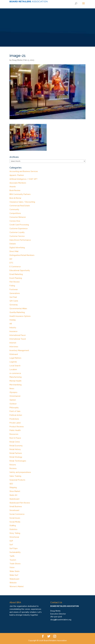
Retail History (15, 449)
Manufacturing (16, 377)
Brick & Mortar (15, 198)
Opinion (13, 400)
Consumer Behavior (18, 217)
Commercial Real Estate (20, 206)
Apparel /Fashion (17, 175)
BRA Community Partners (20, 194)
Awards (13, 187)
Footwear (14, 289)
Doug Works (17, 60)
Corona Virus (15, 221)
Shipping (13, 487)
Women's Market (17, 586)
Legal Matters (15, 358)
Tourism (13, 560)
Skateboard (14, 499)
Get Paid (13, 297)
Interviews (14, 347)
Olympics (13, 392)
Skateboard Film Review (20, 503)
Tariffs (12, 556)
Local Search (15, 366)
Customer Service (17, 236)
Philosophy (14, 408)
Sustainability (15, 552)
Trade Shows (15, 564)
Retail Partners (16, 453)
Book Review (15, 190)
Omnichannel (15, 396)
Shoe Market (15, 491)
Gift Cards (14, 301)
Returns (13, 465)
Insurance (13, 331)
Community (14, 209)
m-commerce (15, 373)
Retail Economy (16, 446)
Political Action (16, 415)
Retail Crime (15, 442)
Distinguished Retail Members (22, 255)
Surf (11, 545)
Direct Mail (14, 251)
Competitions (15, 213)
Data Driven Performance (20, 240)
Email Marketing (16, 274)
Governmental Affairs (18, 309)
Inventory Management (19, 350)
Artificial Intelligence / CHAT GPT (24, 179)
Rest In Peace (15, 438)
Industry (13, 328)
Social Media (15, 522)
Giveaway (14, 305)
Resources (14, 434)
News (12, 389)
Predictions (14, 419)
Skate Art (13, 495)
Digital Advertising (17, 248)
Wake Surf (14, 575)
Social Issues (15, 518)
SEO (11, 484)
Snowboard (14, 510)
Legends (13, 362)
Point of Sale (15, 411)
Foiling (12, 286)
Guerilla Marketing (17, 312)
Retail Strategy (16, 457)
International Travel (18, 339)
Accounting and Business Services (24, 171)
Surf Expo (14, 548)
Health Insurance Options (20, 316)
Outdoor (13, 404)
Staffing (13, 526)
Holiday (13, 320)
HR (11, 324)
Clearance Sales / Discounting (22, 202)
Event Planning (16, 278)
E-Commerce (15, 267)
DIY (11, 259)
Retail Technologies (18, 461)
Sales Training (15, 476)
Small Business (16, 506)
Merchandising (16, 385)
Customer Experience (19, 229)
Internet (13, 343)
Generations (15, 293)
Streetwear (14, 537)
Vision (12, 567)
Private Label (15, 423)
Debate (13, 244)
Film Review (15, 282)
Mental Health (15, 381)
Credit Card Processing (19, 225)
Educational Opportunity (20, 270)
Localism (13, 369)
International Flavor (18, 335)
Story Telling (15, 533)
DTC (11, 263)
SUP (11, 541)
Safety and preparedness (20, 472)
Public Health (15, 430)
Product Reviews (17, 427)
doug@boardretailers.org (61, 620)
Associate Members (18, 183)
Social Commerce (17, 514)
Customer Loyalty (17, 232)
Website (13, 583)
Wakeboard (14, 579)
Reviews (13, 468)
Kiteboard (14, 354)
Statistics (13, 529)
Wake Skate (15, 571)
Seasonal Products (17, 480)
